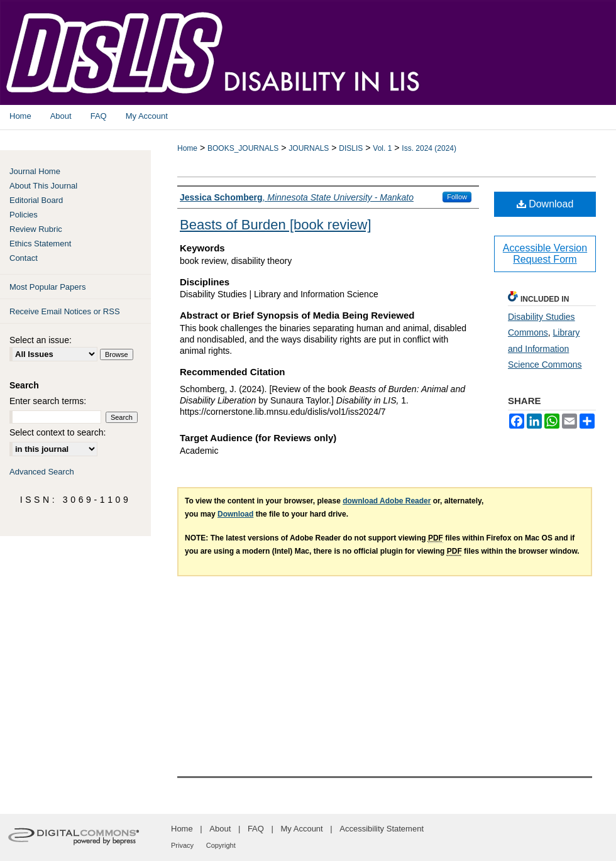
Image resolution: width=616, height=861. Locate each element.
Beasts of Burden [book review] (276, 225)
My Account (302, 829)
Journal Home (35, 171)
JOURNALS (309, 148)
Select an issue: (41, 340)
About (220, 829)
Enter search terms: (48, 401)
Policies (24, 215)
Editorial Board (36, 200)
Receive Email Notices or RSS (65, 311)
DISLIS (351, 148)
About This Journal (43, 186)
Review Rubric (36, 229)
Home (187, 148)
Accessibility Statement (382, 829)
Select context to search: (58, 432)
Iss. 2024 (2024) (429, 148)
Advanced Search (42, 472)
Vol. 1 (382, 148)
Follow (457, 197)
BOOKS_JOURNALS (243, 148)
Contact (24, 258)
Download (545, 204)
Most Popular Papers (47, 287)
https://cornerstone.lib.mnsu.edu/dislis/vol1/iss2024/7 (283, 412)
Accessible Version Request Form (545, 254)
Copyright (221, 845)
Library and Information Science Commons (545, 348)
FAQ (256, 829)
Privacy (182, 845)
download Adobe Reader (387, 501)
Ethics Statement (40, 244)
